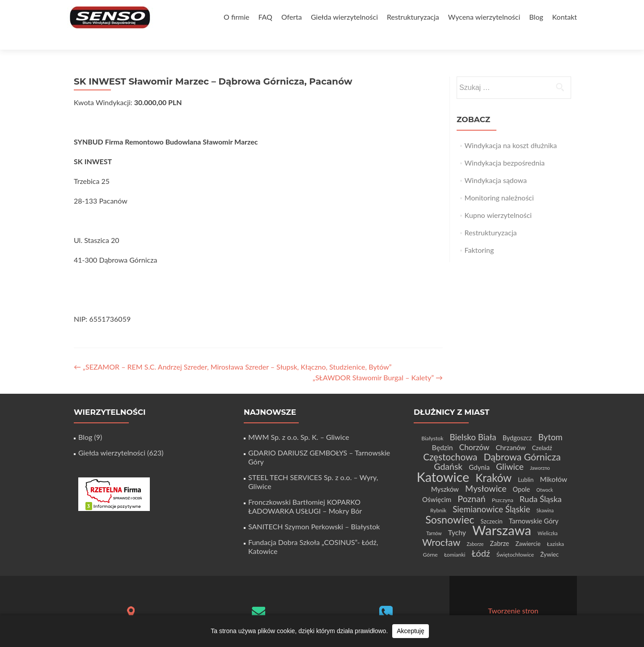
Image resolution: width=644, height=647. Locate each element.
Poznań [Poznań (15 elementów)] (471, 483)
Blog (536, 17)
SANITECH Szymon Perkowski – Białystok (314, 511)
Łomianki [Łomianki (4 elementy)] (455, 539)
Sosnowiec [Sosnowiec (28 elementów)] (450, 504)
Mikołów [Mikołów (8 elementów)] (553, 463)
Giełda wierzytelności (344, 17)
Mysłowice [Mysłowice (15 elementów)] (486, 473)
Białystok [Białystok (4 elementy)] (432, 423)
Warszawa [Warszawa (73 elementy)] (502, 514)
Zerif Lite (477, 604)
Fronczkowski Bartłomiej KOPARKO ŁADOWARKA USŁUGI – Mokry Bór (305, 491)
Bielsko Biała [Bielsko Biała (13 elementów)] (473, 421)
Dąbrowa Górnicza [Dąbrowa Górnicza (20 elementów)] (522, 441)
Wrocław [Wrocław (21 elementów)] (441, 527)
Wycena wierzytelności (484, 17)
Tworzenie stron (513, 595)
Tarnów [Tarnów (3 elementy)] (434, 517)
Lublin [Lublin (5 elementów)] (526, 464)
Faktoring (479, 234)
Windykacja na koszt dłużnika (511, 130)
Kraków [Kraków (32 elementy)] (494, 462)
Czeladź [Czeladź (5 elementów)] (542, 432)
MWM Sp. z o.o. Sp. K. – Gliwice (299, 421)
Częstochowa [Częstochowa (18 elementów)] (450, 441)
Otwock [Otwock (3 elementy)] (544, 474)
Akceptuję (410, 631)
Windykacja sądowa (496, 164)
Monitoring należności (499, 182)
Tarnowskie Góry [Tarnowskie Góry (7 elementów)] (534, 505)
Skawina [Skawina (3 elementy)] (545, 495)
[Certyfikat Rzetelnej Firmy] (114, 478)
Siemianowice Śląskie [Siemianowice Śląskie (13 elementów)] (491, 493)
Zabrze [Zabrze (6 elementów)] (499, 528)
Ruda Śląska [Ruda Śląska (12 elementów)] (541, 483)
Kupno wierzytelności (498, 199)
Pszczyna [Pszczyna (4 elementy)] (503, 484)
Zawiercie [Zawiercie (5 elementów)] (528, 528)
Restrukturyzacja (413, 17)
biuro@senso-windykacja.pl (258, 611)
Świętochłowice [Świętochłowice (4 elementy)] (515, 539)
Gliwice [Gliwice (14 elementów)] (510, 451)
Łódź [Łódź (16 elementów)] (481, 537)
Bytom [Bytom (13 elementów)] (550, 421)
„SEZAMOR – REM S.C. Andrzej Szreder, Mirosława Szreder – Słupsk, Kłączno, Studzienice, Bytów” (233, 351)
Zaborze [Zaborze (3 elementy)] (475, 528)
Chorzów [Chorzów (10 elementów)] (475, 432)
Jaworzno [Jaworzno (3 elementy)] (540, 452)
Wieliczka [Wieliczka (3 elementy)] (548, 517)
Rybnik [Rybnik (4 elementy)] (438, 495)
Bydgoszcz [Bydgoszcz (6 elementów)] (517, 422)
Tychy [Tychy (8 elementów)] (457, 517)
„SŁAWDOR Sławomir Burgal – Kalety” (378, 362)
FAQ (265, 17)
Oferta (292, 17)
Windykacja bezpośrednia (505, 147)
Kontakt (565, 17)
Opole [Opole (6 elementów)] (521, 474)
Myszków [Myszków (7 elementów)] (445, 473)
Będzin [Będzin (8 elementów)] (443, 432)
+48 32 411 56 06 (386, 612)
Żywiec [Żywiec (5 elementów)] (549, 539)
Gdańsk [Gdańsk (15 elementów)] (448, 451)
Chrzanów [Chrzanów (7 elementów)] (511, 432)
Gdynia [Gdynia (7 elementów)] (479, 451)
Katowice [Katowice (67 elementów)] (443, 461)
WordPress (547, 604)
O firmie (236, 17)
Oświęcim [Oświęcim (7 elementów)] (437, 484)
